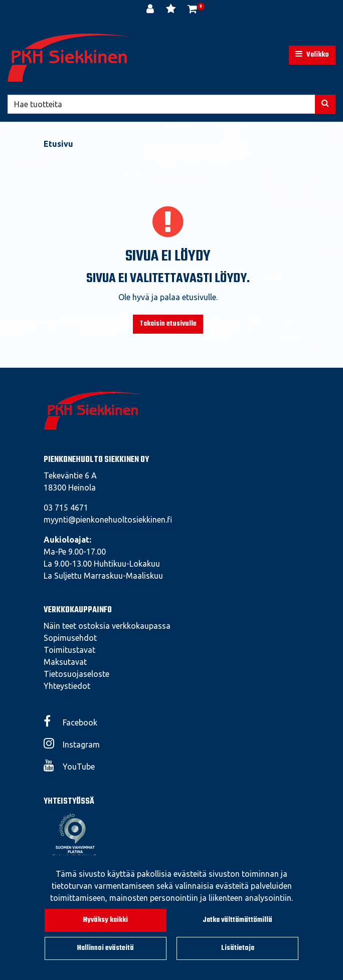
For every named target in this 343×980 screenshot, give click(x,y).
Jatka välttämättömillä (237, 920)
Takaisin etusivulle (168, 324)
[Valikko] (312, 55)
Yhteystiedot (67, 686)
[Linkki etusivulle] (70, 58)
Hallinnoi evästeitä (106, 948)
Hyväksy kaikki (106, 920)
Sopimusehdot (70, 638)
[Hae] (161, 104)
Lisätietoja (238, 948)
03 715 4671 (66, 508)
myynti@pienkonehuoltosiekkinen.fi (108, 520)
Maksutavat (65, 662)
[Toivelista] (172, 10)
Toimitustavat (69, 650)
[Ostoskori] (192, 10)
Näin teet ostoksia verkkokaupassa (107, 626)
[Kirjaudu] (151, 10)
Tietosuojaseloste (76, 674)
